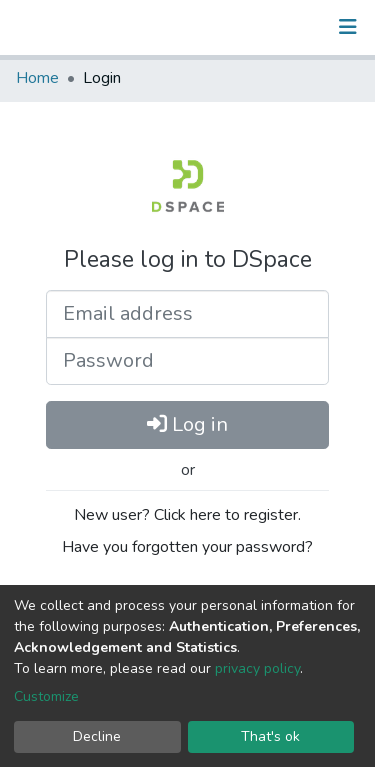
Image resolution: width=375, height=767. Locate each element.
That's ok (270, 736)
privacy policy (257, 668)
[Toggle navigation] (348, 27)
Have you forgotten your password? (187, 547)
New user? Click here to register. (187, 515)
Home (37, 78)
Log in (187, 424)
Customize (46, 696)
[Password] (187, 361)
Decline (97, 736)
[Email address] (187, 314)
